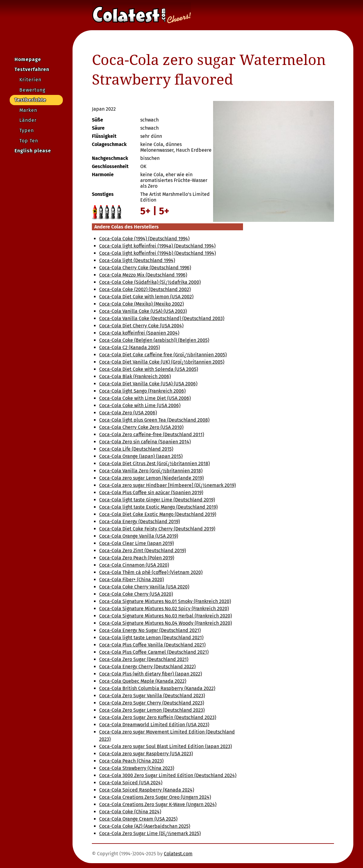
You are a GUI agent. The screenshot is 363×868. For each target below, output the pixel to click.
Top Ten (29, 141)
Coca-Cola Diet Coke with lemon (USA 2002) (146, 297)
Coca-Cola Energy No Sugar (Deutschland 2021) (150, 630)
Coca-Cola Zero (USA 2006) (128, 413)
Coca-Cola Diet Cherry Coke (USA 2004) (141, 326)
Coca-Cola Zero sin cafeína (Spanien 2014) (145, 442)
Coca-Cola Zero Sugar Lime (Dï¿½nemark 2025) (150, 833)
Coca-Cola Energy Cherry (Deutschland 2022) (147, 667)
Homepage (28, 59)
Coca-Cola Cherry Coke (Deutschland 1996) (145, 268)
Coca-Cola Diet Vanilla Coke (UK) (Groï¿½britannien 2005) (162, 362)
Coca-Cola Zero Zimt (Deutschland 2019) (143, 551)
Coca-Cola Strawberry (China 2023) (137, 768)
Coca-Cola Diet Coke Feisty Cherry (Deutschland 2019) (157, 529)
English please (33, 151)
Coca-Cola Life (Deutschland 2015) (136, 449)
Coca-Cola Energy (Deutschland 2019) (139, 521)
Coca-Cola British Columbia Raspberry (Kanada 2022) (157, 688)
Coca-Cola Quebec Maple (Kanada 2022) (143, 681)
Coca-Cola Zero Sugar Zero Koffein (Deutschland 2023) (158, 717)
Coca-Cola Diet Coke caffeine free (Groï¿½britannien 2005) (163, 355)
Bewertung (32, 90)
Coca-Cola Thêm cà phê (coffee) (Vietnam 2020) (151, 572)
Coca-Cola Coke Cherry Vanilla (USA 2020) (144, 587)
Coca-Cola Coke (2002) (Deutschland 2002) (145, 289)
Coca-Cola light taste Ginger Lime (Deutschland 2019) (157, 500)
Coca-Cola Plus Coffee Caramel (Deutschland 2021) (154, 652)
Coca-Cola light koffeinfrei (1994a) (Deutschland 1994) (157, 246)
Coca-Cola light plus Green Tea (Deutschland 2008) (154, 420)
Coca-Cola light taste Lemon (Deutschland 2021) (151, 638)
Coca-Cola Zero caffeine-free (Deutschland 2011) (152, 434)
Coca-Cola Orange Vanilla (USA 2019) (139, 536)
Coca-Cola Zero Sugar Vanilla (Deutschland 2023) (152, 696)
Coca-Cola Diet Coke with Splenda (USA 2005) (149, 369)
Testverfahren (32, 69)
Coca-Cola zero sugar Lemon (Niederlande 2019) (151, 478)
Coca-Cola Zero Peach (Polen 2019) (137, 558)
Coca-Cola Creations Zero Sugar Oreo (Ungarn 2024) (155, 797)
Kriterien (30, 80)
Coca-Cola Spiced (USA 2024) (131, 783)
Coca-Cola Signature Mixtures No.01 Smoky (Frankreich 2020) (165, 601)
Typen (27, 130)
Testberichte (30, 100)
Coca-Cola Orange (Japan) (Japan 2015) (141, 456)
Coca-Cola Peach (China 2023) (131, 761)
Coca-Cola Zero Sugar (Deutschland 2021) (144, 659)
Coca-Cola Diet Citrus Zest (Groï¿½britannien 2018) (154, 463)
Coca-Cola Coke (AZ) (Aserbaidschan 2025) (145, 826)
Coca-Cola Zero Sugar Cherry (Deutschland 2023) (152, 703)
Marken (28, 110)
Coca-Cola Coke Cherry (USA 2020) (136, 594)
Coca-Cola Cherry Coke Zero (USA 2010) (141, 427)
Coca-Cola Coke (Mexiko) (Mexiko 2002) (141, 304)
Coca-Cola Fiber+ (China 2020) (131, 580)
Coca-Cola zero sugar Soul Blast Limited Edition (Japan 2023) (165, 746)
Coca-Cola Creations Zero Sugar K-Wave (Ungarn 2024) (158, 804)
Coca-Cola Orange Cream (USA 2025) (138, 819)
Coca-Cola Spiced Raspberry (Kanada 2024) (147, 790)
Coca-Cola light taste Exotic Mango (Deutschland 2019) (158, 507)
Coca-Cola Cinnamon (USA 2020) (134, 565)
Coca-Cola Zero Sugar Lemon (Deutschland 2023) (152, 710)
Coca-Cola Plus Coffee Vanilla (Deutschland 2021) (152, 645)
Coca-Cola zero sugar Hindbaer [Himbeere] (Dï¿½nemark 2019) (167, 485)
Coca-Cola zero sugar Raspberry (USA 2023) (146, 754)
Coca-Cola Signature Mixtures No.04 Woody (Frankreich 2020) (165, 623)
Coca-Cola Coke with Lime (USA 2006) (140, 405)
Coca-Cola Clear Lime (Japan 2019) (136, 543)
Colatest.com (178, 854)
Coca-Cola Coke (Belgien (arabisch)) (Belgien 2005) (154, 340)
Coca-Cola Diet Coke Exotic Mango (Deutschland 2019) (158, 514)
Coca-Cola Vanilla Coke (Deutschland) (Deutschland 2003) (162, 318)
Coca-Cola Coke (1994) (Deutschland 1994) (144, 239)
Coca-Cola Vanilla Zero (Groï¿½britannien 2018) (151, 471)
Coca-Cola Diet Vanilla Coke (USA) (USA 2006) (148, 384)
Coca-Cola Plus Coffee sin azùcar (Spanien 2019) (151, 492)
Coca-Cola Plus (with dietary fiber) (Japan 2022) (151, 674)
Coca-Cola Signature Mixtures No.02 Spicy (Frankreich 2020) (164, 609)
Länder (28, 120)
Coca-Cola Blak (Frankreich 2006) (135, 376)
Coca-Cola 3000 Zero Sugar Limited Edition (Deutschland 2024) (168, 775)
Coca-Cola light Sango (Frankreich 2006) (142, 391)
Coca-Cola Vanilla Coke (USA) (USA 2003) (143, 311)
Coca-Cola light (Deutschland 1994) (137, 260)
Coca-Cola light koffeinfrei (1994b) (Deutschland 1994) (157, 253)
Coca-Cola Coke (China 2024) (130, 812)
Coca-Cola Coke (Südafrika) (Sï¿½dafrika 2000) (150, 282)
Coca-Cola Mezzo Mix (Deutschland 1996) (143, 275)
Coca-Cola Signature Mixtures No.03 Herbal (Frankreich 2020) (165, 616)
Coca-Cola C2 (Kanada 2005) (130, 347)
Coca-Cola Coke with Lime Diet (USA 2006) (145, 398)
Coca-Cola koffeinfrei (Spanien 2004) (139, 333)
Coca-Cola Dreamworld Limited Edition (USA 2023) (154, 725)
